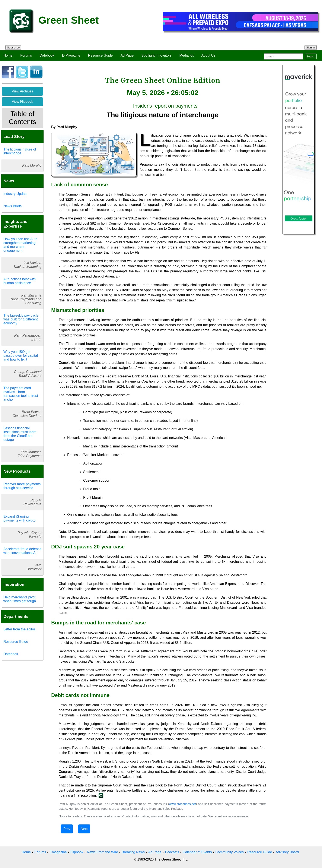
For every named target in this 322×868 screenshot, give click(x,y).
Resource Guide (101, 55)
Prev (67, 829)
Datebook (47, 55)
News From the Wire (102, 852)
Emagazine (58, 852)
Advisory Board (287, 852)
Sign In (311, 47)
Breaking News (133, 852)
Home (8, 55)
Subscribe (13, 47)
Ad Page (127, 55)
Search (311, 56)
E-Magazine (71, 55)
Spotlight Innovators (157, 55)
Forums (26, 55)
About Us (208, 55)
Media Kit (186, 55)
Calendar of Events (197, 852)
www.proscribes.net (183, 804)
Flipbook (77, 852)
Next (84, 829)
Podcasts (172, 852)
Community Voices (229, 852)
